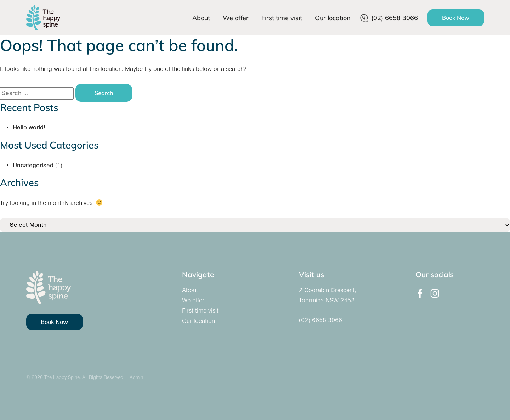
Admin (136, 377)
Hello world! (29, 127)
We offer (236, 18)
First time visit (282, 18)
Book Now (456, 18)
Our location (333, 18)
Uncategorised (33, 165)
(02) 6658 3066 (389, 18)
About (201, 18)
